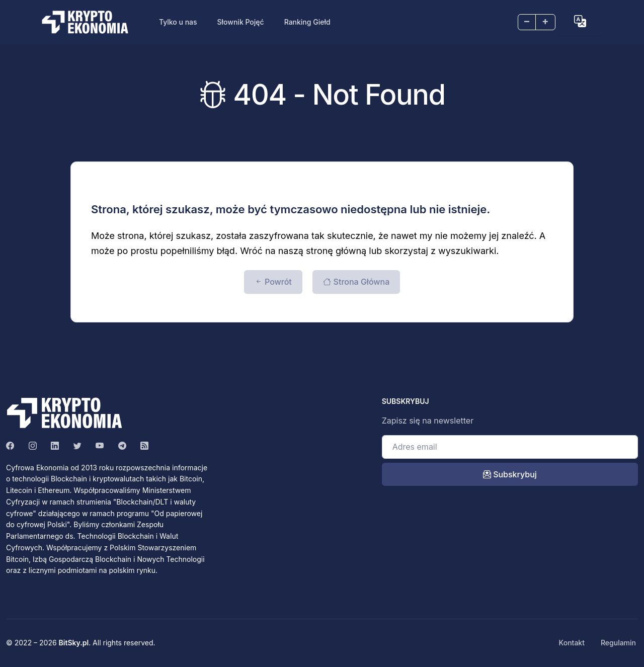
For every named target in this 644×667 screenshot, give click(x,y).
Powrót (273, 282)
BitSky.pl (74, 643)
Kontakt (572, 643)
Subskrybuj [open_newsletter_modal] (510, 474)
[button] (580, 21)
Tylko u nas (178, 22)
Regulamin (618, 643)
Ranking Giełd (307, 22)
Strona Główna (356, 282)
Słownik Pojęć (241, 22)
